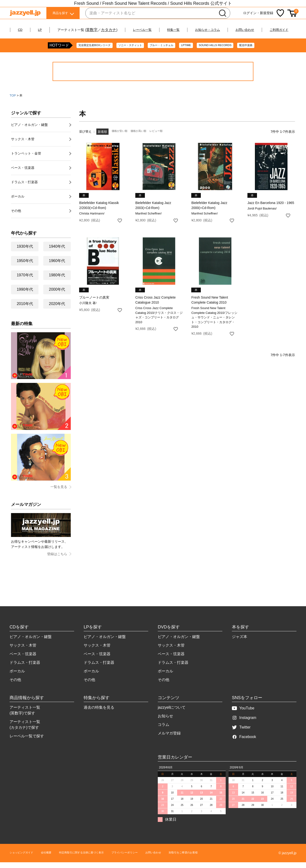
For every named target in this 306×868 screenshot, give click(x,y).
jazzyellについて (172, 713)
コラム (164, 730)
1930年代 (25, 252)
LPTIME (192, 51)
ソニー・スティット (123, 51)
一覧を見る (59, 493)
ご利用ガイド (153, 35)
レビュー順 (163, 137)
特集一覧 (188, 30)
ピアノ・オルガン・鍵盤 (29, 130)
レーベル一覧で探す (27, 742)
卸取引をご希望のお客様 (220, 859)
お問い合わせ (269, 30)
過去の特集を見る (99, 713)
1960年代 (57, 266)
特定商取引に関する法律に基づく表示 (97, 859)
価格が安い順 (121, 137)
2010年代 (25, 309)
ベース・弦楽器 (23, 173)
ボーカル (18, 202)
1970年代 (25, 281)
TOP (13, 101)
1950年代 (25, 266)
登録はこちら (57, 560)
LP (49, 30)
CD (28, 30)
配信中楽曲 (263, 51)
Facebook (244, 742)
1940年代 (57, 252)
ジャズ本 (240, 642)
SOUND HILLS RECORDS (226, 51)
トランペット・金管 (26, 159)
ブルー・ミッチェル (162, 51)
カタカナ (118, 30)
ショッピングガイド (25, 859)
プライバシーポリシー (150, 859)
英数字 (101, 30)
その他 (16, 216)
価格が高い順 (143, 137)
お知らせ (165, 722)
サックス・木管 (23, 145)
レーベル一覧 (154, 30)
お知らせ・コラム (227, 30)
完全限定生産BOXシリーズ (79, 51)
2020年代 (57, 309)
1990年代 (25, 295)
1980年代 (57, 281)
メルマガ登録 (169, 739)
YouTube (243, 714)
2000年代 (57, 295)
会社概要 (54, 859)
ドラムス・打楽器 (24, 188)
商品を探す (60, 14)
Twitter (241, 733)
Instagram (244, 723)
